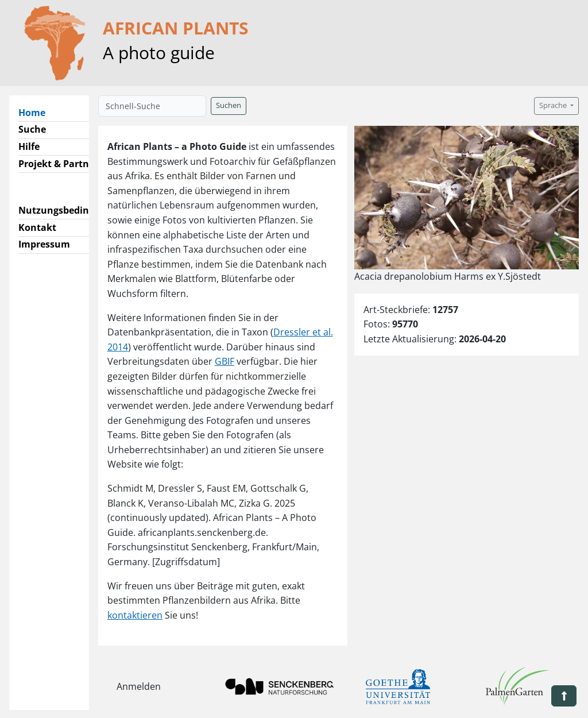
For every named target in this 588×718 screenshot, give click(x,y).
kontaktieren (135, 615)
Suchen (229, 105)
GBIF (225, 361)
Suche (32, 129)
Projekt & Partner (58, 164)
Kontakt (37, 227)
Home (36, 112)
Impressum (44, 244)
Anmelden (139, 686)
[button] (564, 696)
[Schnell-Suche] (152, 106)
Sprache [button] (554, 105)
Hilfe (29, 146)
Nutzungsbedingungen (71, 210)
